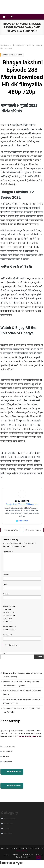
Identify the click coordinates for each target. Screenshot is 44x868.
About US (6, 855)
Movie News (8, 751)
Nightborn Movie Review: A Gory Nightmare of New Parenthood (22, 710)
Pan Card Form (12, 772)
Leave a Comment (23, 45)
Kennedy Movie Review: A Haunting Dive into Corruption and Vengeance (21, 684)
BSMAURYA (7, 45)
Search (3, 653)
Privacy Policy (28, 855)
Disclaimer (39, 855)
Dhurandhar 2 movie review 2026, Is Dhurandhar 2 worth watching (23, 675)
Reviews (6, 756)
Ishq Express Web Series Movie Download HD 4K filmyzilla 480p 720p (12, 530)
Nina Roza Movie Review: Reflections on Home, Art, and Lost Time (22, 701)
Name (6, 575)
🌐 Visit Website (22, 521)
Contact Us (16, 855)
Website (6, 594)
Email (6, 584)
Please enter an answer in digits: (9, 628)
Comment (8, 552)
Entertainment (6, 48)
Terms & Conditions (23, 857)
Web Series (8, 761)
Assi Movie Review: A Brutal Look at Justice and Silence (22, 693)
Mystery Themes (22, 851)
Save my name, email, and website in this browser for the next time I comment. (9, 614)
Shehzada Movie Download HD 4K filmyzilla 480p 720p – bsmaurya (35, 530)
